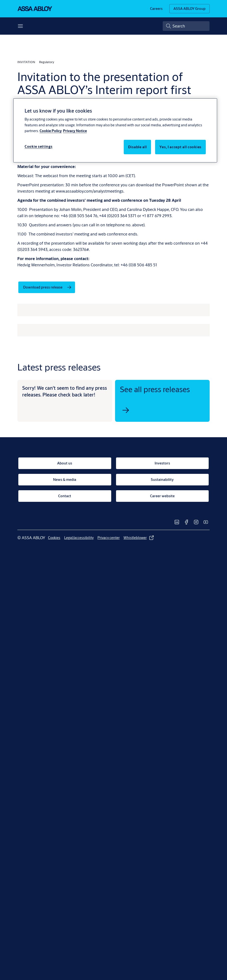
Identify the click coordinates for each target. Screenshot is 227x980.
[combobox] (186, 26)
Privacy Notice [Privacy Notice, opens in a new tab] (75, 131)
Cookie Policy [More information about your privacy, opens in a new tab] (51, 131)
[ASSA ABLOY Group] (189, 9)
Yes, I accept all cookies (180, 147)
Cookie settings (39, 146)
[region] (115, 130)
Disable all (138, 147)
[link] (156, 9)
